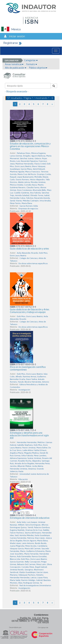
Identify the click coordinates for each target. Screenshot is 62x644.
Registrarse (11, 43)
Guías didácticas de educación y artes (29, 249)
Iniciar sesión (17, 36)
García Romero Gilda (29, 206)
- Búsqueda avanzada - (17, 92)
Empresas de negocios (28, 209)
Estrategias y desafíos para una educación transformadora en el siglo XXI (29, 435)
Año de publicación (16, 68)
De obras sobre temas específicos (33, 263)
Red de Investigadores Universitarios (35, 585)
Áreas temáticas (14, 64)
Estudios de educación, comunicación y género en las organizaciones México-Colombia (30, 146)
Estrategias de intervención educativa (30, 518)
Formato (32, 64)
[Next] (52, 104)
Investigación (24, 390)
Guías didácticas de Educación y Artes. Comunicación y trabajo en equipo (30, 311)
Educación (23, 479)
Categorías (31, 60)
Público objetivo (38, 68)
